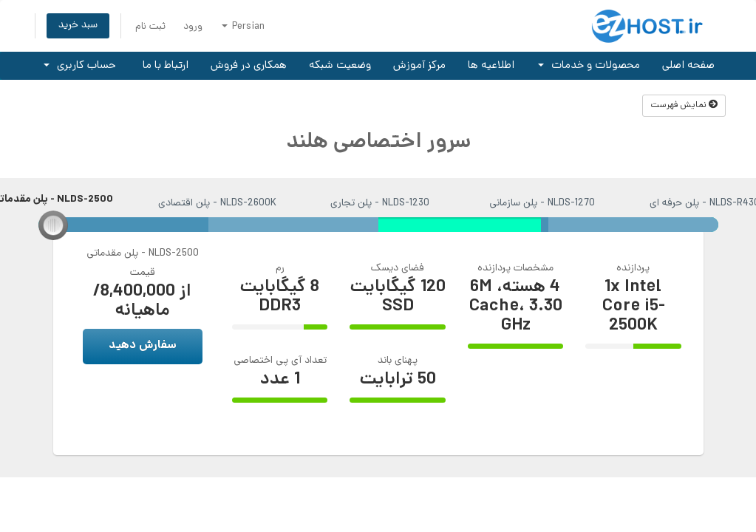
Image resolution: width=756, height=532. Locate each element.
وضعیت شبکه (340, 66)
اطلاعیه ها (491, 66)
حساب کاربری (80, 66)
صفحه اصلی (688, 66)
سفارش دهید (143, 346)
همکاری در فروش (249, 66)
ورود (193, 27)
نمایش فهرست (684, 106)
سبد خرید (78, 25)
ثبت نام (150, 27)
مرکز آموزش (419, 66)
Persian (243, 27)
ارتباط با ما (166, 66)
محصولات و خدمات (589, 66)
